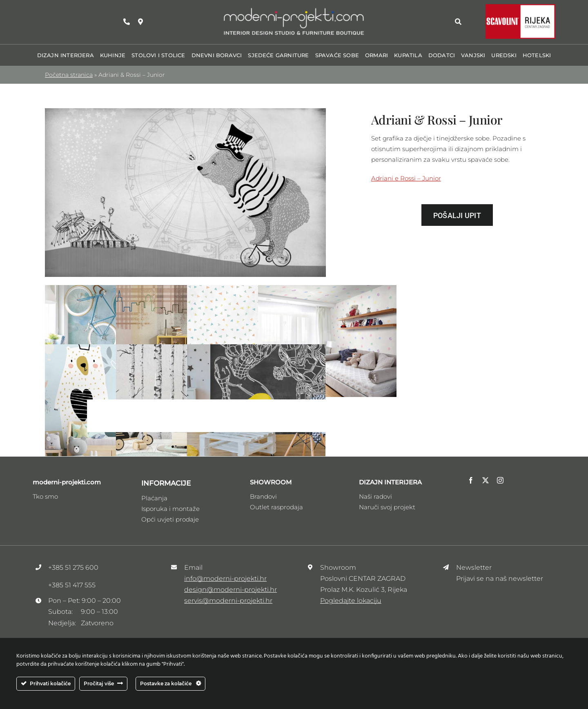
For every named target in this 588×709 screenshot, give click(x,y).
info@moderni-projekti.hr (225, 579)
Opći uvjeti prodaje (170, 519)
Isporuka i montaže (170, 509)
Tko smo (45, 496)
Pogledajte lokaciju (351, 601)
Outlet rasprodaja (276, 507)
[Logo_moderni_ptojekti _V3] (294, 10)
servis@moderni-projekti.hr (228, 601)
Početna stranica (69, 75)
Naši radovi (375, 496)
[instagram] (500, 480)
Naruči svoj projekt (387, 507)
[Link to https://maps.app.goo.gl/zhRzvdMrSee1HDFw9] (140, 22)
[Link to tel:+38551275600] (127, 22)
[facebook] (471, 480)
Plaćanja (154, 498)
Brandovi (263, 496)
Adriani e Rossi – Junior (406, 178)
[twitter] (486, 480)
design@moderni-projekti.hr (231, 590)
